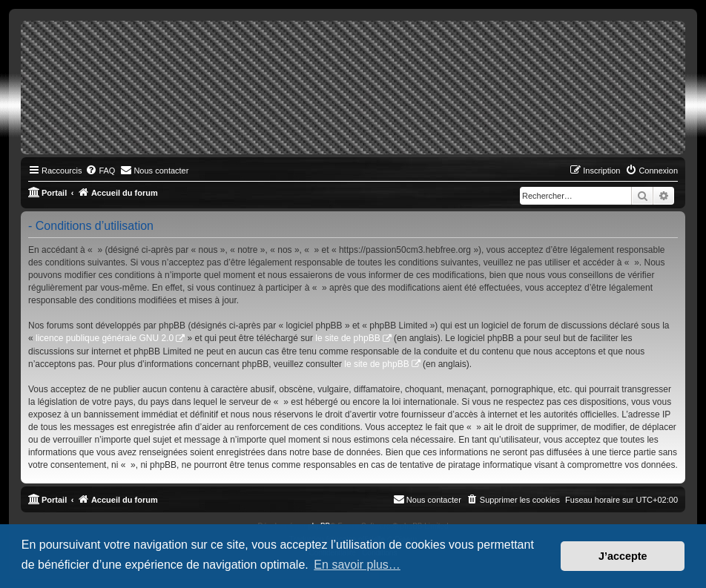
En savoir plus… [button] (357, 565)
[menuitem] (100, 171)
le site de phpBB (347, 338)
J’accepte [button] (623, 556)
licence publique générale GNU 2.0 (105, 338)
